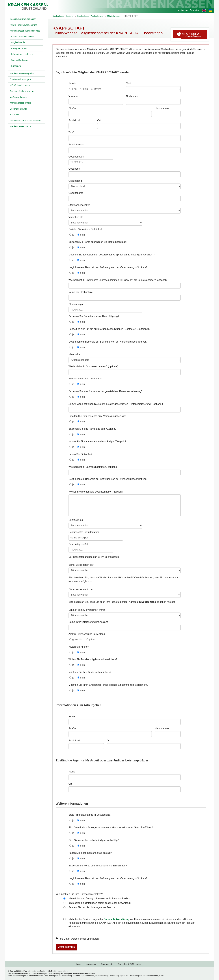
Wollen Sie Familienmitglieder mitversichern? (93, 659)
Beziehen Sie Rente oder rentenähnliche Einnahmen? (98, 866)
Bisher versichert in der (81, 565)
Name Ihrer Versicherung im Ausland (88, 622)
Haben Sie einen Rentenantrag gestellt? (90, 853)
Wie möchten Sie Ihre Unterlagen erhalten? (79, 894)
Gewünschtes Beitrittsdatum (84, 532)
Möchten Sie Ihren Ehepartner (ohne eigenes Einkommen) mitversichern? (108, 685)
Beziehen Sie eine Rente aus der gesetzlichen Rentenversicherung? (106, 391)
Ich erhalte (74, 354)
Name (72, 716)
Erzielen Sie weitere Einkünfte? (85, 229)
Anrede (72, 83)
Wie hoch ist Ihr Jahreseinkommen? (88, 366)
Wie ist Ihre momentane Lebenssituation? (91, 492)
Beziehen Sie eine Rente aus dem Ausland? (92, 429)
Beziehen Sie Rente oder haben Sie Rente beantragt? (98, 242)
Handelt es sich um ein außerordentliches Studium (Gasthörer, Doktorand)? (109, 329)
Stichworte (183, 10)
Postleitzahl (75, 120)
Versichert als (76, 217)
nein (82, 235)
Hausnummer (162, 108)
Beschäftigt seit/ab (79, 544)
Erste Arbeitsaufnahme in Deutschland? (90, 815)
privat (92, 640)
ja (73, 235)
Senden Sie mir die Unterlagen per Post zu (92, 907)
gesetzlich (78, 640)
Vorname (73, 96)
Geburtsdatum (76, 157)
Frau (75, 89)
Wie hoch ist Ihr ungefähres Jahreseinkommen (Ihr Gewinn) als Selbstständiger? (112, 280)
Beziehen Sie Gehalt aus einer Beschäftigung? (94, 316)
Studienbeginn (76, 304)
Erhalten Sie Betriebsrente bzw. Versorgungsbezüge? (97, 416)
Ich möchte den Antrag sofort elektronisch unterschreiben (99, 898)
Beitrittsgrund (76, 520)
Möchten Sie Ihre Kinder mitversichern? (90, 672)
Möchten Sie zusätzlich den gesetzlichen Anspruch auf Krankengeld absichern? (112, 255)
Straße (72, 108)
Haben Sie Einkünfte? (80, 454)
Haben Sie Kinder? (79, 647)
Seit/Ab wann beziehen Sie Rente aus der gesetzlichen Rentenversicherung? (110, 404)
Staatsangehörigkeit (79, 205)
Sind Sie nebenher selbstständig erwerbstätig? (94, 840)
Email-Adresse (76, 145)
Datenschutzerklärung (117, 919)
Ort (99, 120)
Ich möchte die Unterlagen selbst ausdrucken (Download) (100, 903)
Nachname (132, 96)
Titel (128, 83)
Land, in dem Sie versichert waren (87, 610)
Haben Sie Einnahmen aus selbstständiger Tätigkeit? (97, 441)
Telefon (72, 132)
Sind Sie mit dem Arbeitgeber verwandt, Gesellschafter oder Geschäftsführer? (111, 827)
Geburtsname (76, 193)
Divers (97, 89)
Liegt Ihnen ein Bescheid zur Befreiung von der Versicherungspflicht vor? (108, 267)
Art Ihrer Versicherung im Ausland (87, 634)
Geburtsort (74, 169)
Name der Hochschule (81, 292)
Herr (86, 89)
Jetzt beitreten (67, 947)
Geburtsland (75, 181)
